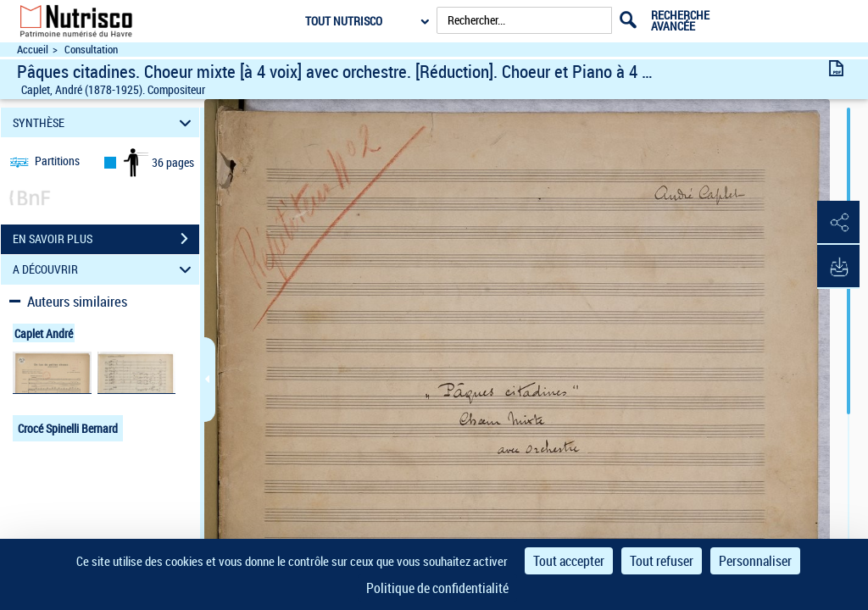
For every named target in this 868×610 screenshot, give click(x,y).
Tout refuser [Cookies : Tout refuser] (662, 561)
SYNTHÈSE (105, 122)
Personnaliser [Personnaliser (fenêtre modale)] (755, 561)
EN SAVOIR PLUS (106, 239)
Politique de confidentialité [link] (437, 588)
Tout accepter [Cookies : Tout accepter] (569, 561)
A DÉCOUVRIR (105, 270)
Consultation (91, 50)
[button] (838, 223)
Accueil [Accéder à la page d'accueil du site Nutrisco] (33, 50)
